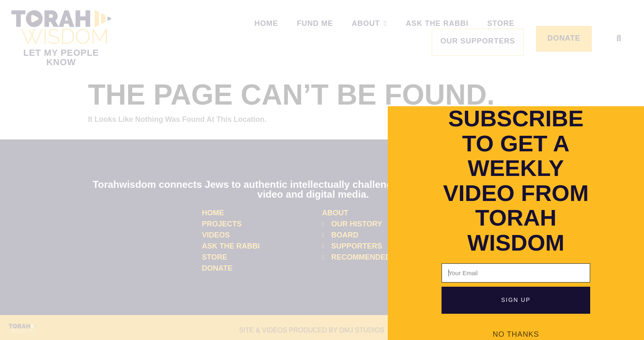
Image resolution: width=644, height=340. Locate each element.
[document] (322, 170)
